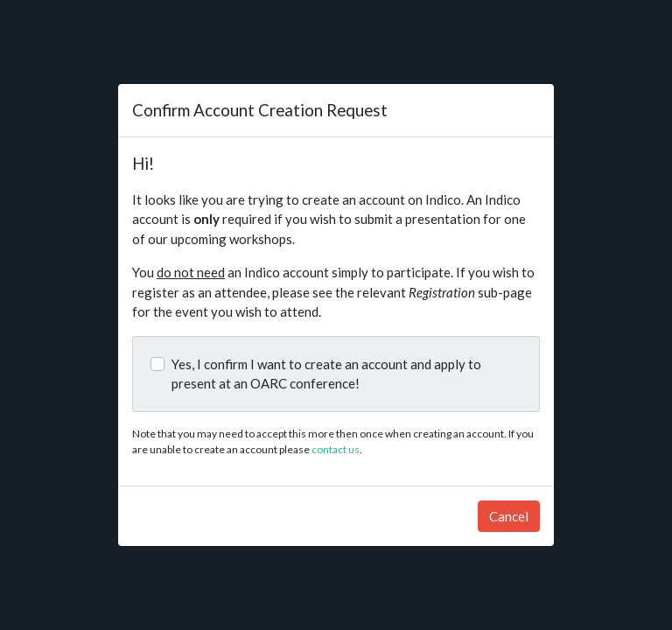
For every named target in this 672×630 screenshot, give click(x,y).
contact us (336, 449)
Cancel (509, 516)
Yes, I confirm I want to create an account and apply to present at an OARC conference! (326, 374)
